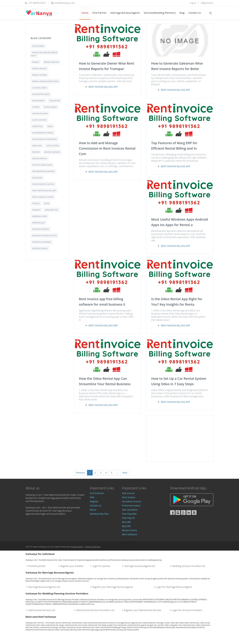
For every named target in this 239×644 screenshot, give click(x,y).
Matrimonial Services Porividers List (95, 610)
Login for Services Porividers (187, 610)
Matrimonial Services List (42, 610)
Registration (207, 3)
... (117, 473)
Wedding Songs (40, 248)
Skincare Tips (51, 210)
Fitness (36, 107)
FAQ (92, 497)
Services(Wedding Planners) (160, 13)
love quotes (53, 146)
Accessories (38, 46)
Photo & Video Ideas (42, 165)
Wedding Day (39, 223)
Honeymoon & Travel (43, 133)
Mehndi (36, 152)
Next (125, 473)
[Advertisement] (180, 438)
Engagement (38, 101)
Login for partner (101, 566)
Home (85, 13)
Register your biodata (72, 566)
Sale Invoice (128, 493)
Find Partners (97, 493)
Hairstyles (37, 126)
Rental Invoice (129, 530)
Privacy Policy (77, 547)
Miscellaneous (40, 158)
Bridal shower (40, 75)
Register (94, 501)
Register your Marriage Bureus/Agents (113, 587)
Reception (37, 178)
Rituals (36, 203)
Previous (80, 473)
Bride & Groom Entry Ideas (45, 81)
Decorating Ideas (41, 94)
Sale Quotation (130, 510)
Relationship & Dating (43, 184)
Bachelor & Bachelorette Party (44, 54)
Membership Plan (99, 514)
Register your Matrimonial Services (143, 610)
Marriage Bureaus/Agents (125, 13)
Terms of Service (93, 547)
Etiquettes (55, 101)
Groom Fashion (40, 113)
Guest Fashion (39, 120)
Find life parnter (37, 566)
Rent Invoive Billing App (44, 191)
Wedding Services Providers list (188, 566)
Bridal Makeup (39, 68)
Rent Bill (126, 522)
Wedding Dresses (41, 229)
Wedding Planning (42, 242)
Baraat (36, 62)
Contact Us (195, 13)
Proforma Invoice (131, 506)
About (93, 510)
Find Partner (99, 13)
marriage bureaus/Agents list (139, 566)
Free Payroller (129, 514)
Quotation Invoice (132, 501)
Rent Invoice (129, 497)
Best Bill (126, 526)
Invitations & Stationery (45, 139)
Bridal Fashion (51, 62)
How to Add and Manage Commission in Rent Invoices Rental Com (107, 148)
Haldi (50, 126)
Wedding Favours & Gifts (45, 236)
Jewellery (37, 146)
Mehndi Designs (52, 152)
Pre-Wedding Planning (44, 171)
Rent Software (130, 534)
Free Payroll (128, 518)
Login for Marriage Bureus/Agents (174, 587)
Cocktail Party (40, 88)
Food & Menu (50, 107)
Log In (193, 3)
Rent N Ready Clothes (43, 197)
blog (182, 13)
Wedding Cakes (40, 216)
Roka (47, 203)
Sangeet (36, 210)
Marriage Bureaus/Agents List (44, 587)
